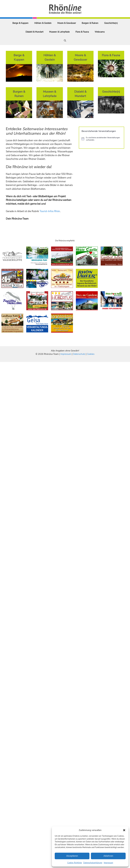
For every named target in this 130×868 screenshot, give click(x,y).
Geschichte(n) (111, 23)
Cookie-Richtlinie (75, 863)
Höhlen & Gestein (43, 23)
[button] (124, 830)
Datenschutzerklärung (93, 863)
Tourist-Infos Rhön (50, 211)
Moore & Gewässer (67, 23)
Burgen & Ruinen (90, 23)
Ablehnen (108, 856)
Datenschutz (79, 354)
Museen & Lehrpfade (59, 32)
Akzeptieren (72, 856)
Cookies (91, 354)
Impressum (108, 863)
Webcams (100, 32)
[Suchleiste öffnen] (65, 41)
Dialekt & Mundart (34, 32)
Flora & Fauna (82, 32)
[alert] (101, 139)
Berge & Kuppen (20, 23)
